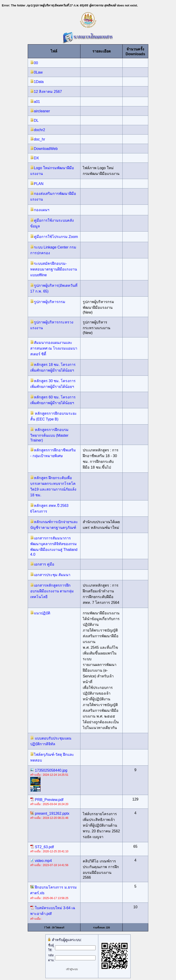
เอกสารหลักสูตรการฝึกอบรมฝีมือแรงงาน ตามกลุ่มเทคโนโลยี (52, 591)
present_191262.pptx (50, 813)
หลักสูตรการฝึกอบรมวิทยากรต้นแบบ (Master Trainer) (49, 435)
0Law (36, 72)
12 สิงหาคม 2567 (46, 92)
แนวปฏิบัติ (40, 613)
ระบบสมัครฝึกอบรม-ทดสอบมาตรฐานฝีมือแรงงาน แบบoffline (54, 269)
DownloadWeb (44, 149)
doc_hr (38, 139)
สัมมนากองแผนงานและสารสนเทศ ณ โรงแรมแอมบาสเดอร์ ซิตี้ (54, 348)
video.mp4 (41, 861)
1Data (37, 82)
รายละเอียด (102, 51)
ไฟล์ (54, 51)
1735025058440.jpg (49, 770)
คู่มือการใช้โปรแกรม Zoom (54, 237)
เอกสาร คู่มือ (42, 564)
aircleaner (40, 111)
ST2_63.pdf (42, 847)
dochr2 (38, 130)
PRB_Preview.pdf (47, 800)
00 (34, 63)
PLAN (37, 184)
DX (35, 158)
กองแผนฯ (40, 210)
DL (34, 120)
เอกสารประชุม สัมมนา (50, 575)
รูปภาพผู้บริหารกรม (48, 302)
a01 (35, 102)
